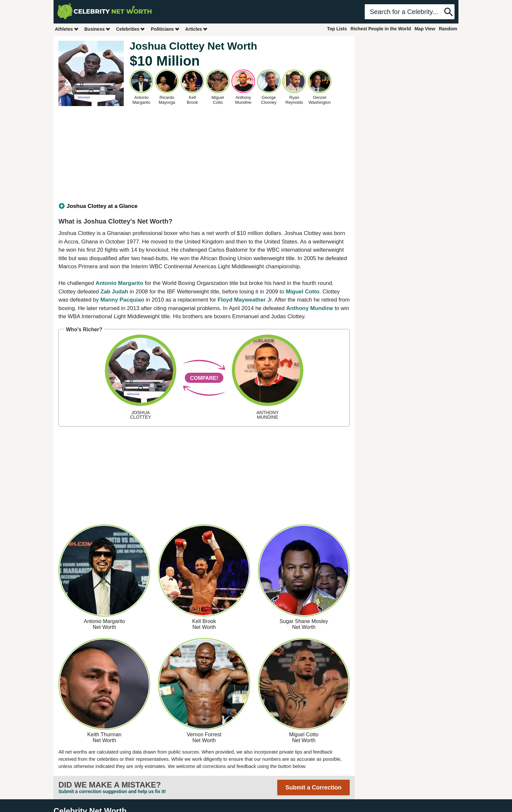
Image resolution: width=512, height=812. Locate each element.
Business (97, 29)
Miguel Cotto (303, 292)
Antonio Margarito (119, 283)
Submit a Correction (313, 788)
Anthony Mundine (310, 308)
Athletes (67, 29)
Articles (196, 29)
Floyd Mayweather (242, 300)
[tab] (204, 206)
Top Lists (337, 29)
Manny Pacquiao (122, 300)
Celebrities (131, 29)
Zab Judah (114, 292)
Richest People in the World (381, 29)
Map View (425, 29)
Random (448, 29)
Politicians (165, 29)
